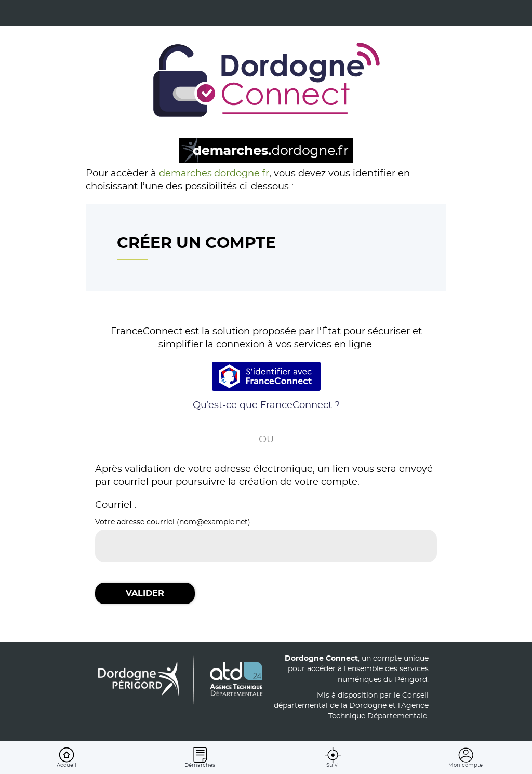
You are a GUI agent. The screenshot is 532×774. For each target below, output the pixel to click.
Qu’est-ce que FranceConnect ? (266, 405)
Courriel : (116, 505)
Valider (145, 593)
